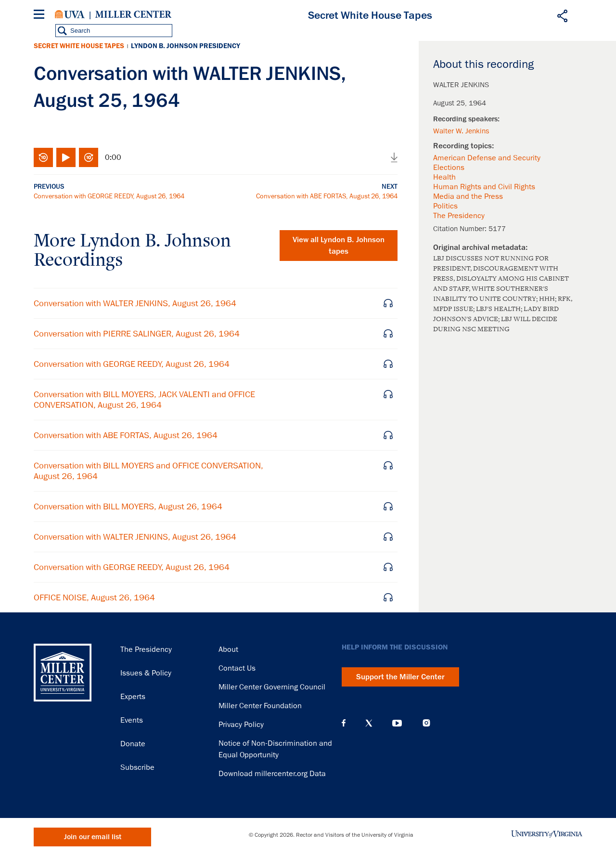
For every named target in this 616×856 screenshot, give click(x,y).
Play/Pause (66, 157)
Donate (133, 744)
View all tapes (339, 246)
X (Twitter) (369, 723)
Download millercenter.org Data (272, 774)
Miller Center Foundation (260, 706)
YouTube (397, 723)
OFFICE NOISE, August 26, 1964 (94, 597)
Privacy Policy (241, 725)
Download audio (394, 157)
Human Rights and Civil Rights (484, 187)
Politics (445, 206)
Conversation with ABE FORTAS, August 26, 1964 (327, 196)
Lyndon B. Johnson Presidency (186, 46)
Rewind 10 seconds (43, 157)
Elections (449, 168)
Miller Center (133, 14)
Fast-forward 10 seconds (89, 157)
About (228, 649)
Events (132, 720)
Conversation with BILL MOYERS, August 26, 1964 (128, 506)
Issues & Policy (146, 673)
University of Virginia (70, 14)
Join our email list (93, 837)
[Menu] (41, 16)
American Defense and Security (487, 158)
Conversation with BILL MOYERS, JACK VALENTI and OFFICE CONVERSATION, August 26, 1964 (144, 400)
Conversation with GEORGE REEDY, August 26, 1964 (109, 196)
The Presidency (459, 216)
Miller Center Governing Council (272, 687)
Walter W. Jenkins (461, 131)
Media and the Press (468, 196)
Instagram (426, 723)
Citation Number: (461, 229)
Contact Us (237, 668)
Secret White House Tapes (79, 46)
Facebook (344, 723)
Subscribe (137, 767)
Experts (133, 697)
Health (444, 177)
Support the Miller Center (400, 677)
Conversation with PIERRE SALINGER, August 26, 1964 (137, 334)
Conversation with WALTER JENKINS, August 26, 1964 (135, 303)
